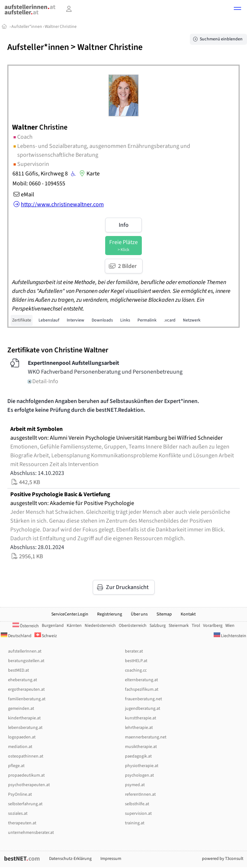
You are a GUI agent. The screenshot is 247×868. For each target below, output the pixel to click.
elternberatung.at (141, 680)
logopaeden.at (22, 737)
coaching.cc (136, 670)
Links (125, 320)
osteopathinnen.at (26, 756)
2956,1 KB (27, 556)
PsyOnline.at (20, 794)
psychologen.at (139, 775)
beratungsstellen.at (26, 661)
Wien (230, 626)
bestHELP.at (136, 661)
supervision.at (138, 813)
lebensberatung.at (25, 728)
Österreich (26, 626)
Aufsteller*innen (27, 27)
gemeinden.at (21, 709)
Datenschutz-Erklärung (70, 859)
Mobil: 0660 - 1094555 (39, 184)
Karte (89, 174)
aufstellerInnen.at (25, 651)
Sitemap (164, 614)
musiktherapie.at (141, 747)
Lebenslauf (49, 320)
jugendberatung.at (143, 709)
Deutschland (16, 636)
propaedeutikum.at (26, 775)
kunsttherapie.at (141, 718)
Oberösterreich (133, 626)
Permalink (147, 320)
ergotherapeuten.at (26, 689)
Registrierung (110, 614)
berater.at (134, 651)
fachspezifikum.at (142, 689)
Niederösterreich (100, 626)
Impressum (111, 859)
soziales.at (18, 813)
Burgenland (53, 626)
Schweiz (46, 636)
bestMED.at (19, 670)
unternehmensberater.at (31, 833)
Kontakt (188, 614)
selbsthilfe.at (137, 804)
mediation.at (20, 747)
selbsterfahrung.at (25, 804)
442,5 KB (25, 482)
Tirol (196, 626)
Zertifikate (22, 320)
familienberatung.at (27, 699)
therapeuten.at (22, 823)
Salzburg (158, 626)
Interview (75, 320)
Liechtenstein (230, 636)
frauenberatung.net (143, 699)
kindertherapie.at (24, 718)
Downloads (102, 320)
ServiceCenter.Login (70, 614)
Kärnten (74, 626)
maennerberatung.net (146, 737)
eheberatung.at (23, 680)
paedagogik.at (138, 756)
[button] (237, 10)
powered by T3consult (223, 859)
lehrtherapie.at (139, 728)
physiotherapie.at (142, 766)
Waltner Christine (61, 27)
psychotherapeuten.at (29, 785)
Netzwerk (192, 320)
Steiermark (179, 626)
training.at (135, 823)
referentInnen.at (140, 794)
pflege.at (16, 766)
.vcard (170, 320)
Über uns (139, 614)
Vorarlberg (213, 626)
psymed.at (135, 785)
